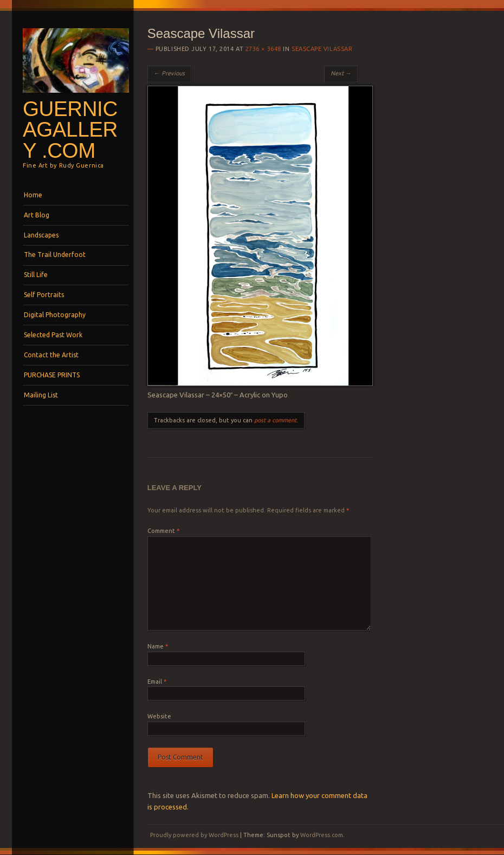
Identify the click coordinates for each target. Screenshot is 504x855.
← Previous (169, 73)
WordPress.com (322, 835)
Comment (163, 531)
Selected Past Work (53, 335)
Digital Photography (55, 315)
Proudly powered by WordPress (194, 835)
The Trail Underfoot (55, 255)
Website (159, 716)
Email (157, 682)
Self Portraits (44, 295)
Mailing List (41, 395)
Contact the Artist (51, 355)
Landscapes (41, 235)
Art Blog (37, 215)
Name (158, 646)
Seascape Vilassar (322, 49)
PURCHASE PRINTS (52, 375)
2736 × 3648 (263, 49)
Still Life (36, 275)
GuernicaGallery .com (70, 130)
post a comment (275, 420)
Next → (341, 73)
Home (33, 195)
